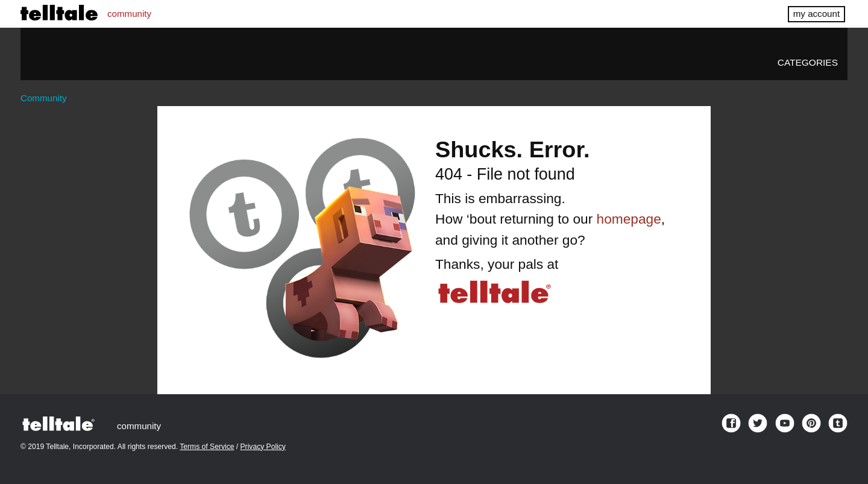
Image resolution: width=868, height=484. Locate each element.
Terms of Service (207, 447)
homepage (629, 219)
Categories (808, 62)
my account (816, 14)
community (129, 14)
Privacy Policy (263, 447)
